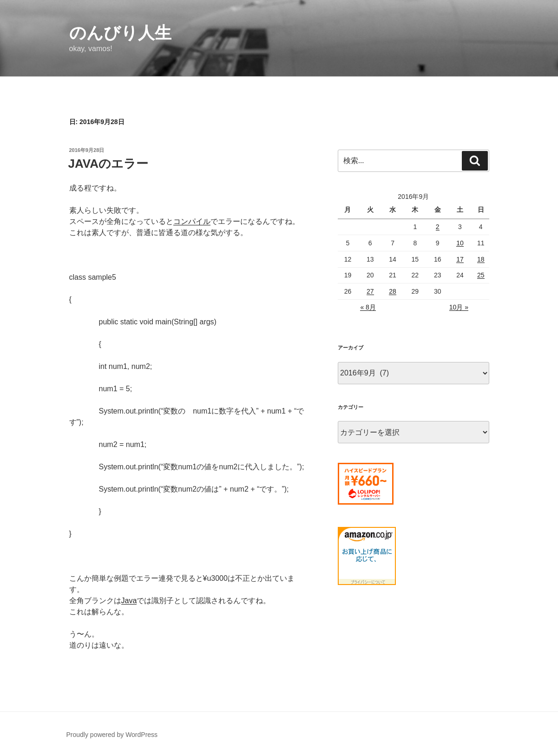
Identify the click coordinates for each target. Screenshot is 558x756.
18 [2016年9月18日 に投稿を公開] (481, 259)
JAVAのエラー (108, 164)
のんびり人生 (120, 33)
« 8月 (368, 307)
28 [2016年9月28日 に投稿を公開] (393, 291)
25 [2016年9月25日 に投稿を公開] (481, 275)
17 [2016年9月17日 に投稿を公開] (460, 259)
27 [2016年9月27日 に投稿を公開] (370, 291)
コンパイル (192, 221)
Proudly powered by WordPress (112, 735)
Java (129, 601)
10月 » (459, 307)
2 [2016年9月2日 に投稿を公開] (438, 227)
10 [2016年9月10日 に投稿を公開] (460, 243)
